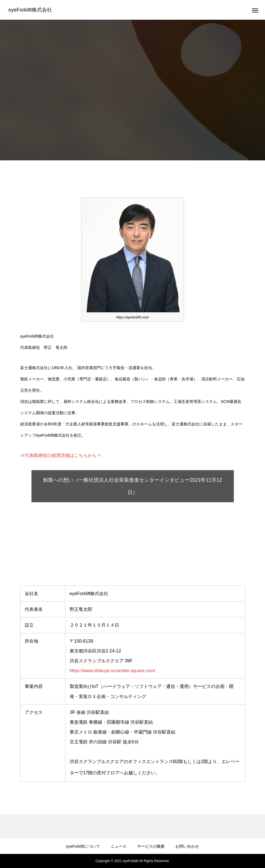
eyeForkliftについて (83, 846)
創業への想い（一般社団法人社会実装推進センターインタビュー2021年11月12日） (132, 486)
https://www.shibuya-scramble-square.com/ (113, 671)
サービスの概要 (151, 846)
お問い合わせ (187, 846)
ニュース (119, 846)
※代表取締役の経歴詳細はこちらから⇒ (61, 455)
